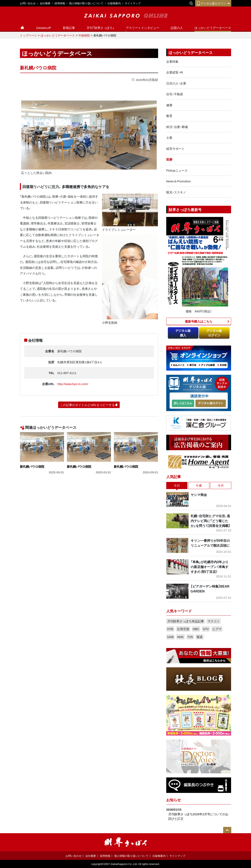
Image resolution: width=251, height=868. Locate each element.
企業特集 (172, 61)
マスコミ (214, 621)
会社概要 (45, 3)
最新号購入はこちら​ (199, 321)
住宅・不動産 (175, 94)
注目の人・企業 (176, 83)
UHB (171, 637)
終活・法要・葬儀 (177, 127)
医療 (169, 159)
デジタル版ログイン (213, 3)
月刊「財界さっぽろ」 (100, 28)
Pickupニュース (177, 170)
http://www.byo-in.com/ (73, 384)
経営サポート (175, 149)
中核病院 (84, 35)
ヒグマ (217, 629)
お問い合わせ (28, 3)
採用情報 (60, 3)
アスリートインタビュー (143, 28)
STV (206, 629)
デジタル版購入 (183, 333)
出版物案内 (114, 3)
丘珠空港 (183, 629)
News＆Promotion (179, 181)
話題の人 (177, 28)
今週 (199, 485)
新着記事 (69, 28)
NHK (180, 637)
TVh (190, 637)
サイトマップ (133, 3)
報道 (200, 637)
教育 (169, 116)
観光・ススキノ (176, 192)
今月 (221, 485)
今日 (177, 485)
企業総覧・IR (175, 72)
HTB (170, 629)
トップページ (28, 35)
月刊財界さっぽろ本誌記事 (186, 621)
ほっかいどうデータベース (213, 28)
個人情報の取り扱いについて (86, 3)
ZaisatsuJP (43, 28)
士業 (169, 138)
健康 (169, 105)
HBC (196, 629)
